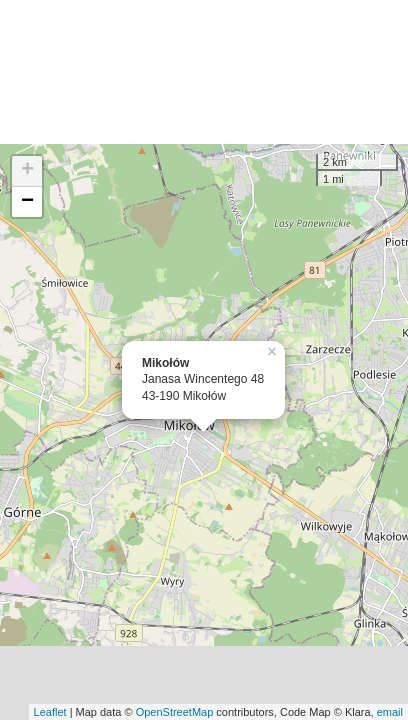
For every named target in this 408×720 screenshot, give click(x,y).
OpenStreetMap (175, 712)
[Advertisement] (204, 72)
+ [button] (27, 171)
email (390, 712)
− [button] (27, 202)
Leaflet (50, 712)
